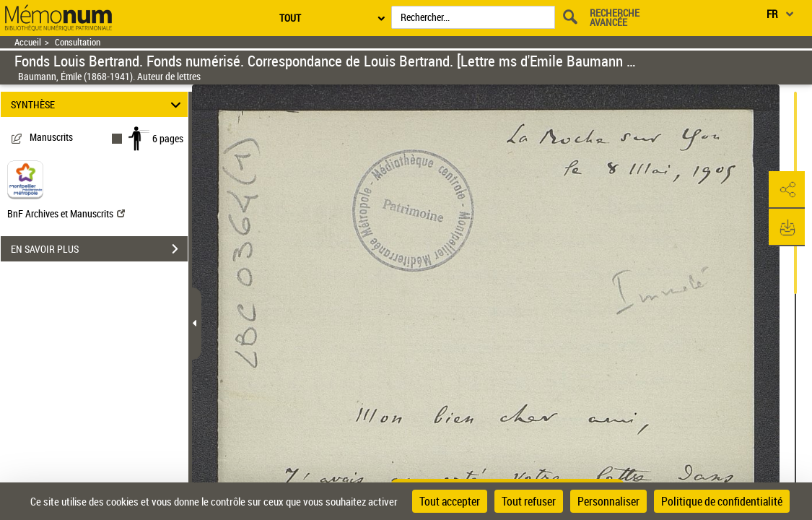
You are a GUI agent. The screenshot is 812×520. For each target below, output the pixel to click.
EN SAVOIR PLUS (99, 249)
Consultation (78, 42)
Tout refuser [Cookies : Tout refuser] (529, 501)
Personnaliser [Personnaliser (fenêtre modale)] (608, 501)
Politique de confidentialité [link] (722, 501)
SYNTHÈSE (98, 104)
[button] (787, 190)
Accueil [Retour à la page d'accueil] (28, 42)
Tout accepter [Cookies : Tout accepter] (450, 501)
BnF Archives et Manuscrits (66, 213)
